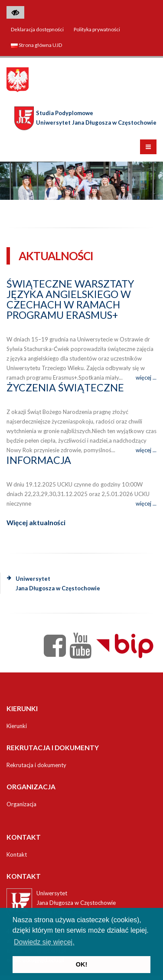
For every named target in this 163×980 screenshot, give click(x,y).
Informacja (39, 460)
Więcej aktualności (36, 523)
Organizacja (21, 804)
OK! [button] (81, 964)
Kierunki (17, 726)
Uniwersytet (54, 583)
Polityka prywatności (97, 29)
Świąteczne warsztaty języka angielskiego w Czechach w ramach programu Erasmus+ (70, 299)
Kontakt (17, 854)
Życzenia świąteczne (65, 387)
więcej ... (146, 377)
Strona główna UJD (36, 45)
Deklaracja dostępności (37, 29)
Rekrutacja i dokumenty (36, 765)
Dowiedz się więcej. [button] (44, 942)
